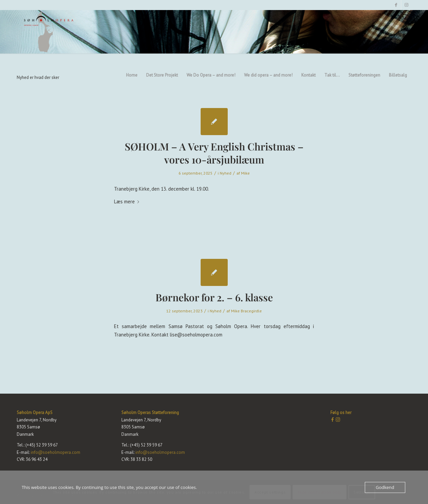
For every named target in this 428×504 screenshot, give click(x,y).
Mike (245, 173)
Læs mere (128, 201)
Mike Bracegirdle (246, 311)
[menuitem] (132, 32)
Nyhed (226, 173)
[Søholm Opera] (49, 32)
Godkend (385, 487)
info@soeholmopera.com (55, 452)
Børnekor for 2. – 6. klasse (214, 297)
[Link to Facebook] (396, 5)
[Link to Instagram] (406, 5)
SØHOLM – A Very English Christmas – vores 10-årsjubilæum (214, 153)
